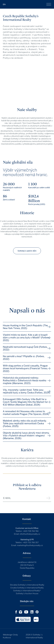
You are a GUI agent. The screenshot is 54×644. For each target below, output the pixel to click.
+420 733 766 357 (31, 542)
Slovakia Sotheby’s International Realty (27, 585)
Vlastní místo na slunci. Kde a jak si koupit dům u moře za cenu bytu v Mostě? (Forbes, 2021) (26, 338)
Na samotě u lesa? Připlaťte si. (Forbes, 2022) (24, 358)
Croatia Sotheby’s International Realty (27, 588)
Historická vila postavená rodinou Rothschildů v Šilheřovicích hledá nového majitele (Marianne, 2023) (25, 381)
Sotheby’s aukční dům (27, 251)
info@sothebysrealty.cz (30, 534)
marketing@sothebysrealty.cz (30, 545)
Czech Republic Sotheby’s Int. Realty (27, 4)
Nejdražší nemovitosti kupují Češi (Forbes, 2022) (25, 348)
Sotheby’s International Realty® (27, 591)
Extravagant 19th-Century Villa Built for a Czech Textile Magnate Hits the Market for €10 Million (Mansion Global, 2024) (25, 402)
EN (4, 4)
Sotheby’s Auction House (27, 593)
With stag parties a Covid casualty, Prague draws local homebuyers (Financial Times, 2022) (25, 368)
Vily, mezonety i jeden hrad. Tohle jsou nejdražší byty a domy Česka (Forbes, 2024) (26, 391)
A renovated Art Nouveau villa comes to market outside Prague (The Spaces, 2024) (26, 413)
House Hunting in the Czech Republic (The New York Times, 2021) (25, 327)
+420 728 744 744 (31, 531)
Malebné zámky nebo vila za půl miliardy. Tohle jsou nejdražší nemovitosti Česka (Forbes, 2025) (25, 423)
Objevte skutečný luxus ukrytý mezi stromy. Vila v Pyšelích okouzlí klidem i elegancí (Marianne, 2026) (26, 436)
